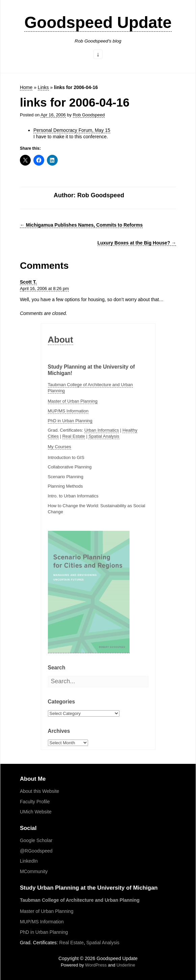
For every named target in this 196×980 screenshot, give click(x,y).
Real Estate (74, 436)
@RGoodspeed (36, 851)
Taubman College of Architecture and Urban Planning (80, 900)
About (61, 340)
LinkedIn (29, 861)
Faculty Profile (35, 802)
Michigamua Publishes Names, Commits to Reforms (81, 225)
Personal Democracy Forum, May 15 (72, 130)
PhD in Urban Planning (70, 421)
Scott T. (28, 282)
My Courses (60, 447)
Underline (126, 965)
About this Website (39, 791)
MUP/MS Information (68, 411)
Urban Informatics (102, 430)
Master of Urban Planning (73, 401)
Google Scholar (36, 840)
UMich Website (36, 812)
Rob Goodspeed (89, 115)
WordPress (96, 965)
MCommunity (34, 871)
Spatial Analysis (104, 436)
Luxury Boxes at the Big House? (137, 243)
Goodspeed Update (98, 22)
